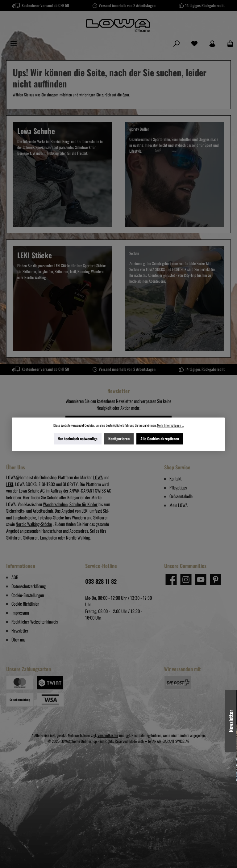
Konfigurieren (119, 438)
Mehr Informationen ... (170, 425)
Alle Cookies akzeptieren (160, 438)
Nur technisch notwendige (78, 438)
